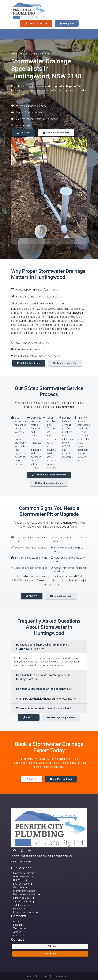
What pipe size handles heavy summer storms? (46, 699)
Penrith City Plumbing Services (52, 976)
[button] (15, 851)
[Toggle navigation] (49, 35)
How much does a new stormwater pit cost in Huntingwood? (43, 677)
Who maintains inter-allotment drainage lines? (46, 708)
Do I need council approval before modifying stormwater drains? (43, 647)
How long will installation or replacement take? (46, 689)
